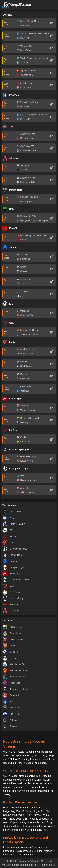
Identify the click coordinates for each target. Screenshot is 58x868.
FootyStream (48, 865)
